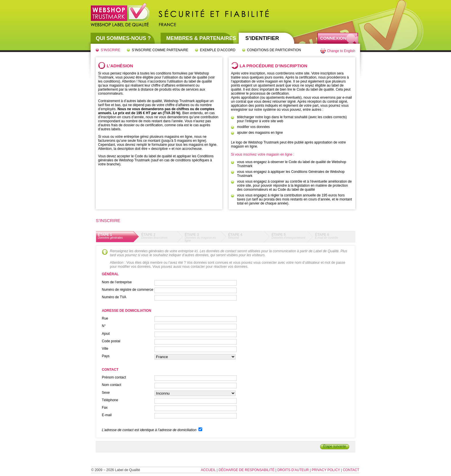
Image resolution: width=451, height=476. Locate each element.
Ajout (106, 334)
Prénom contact (114, 377)
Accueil (208, 470)
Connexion (333, 38)
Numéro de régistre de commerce (128, 290)
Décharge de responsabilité (247, 470)
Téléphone (110, 400)
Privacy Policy (326, 470)
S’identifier (262, 38)
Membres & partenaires (201, 38)
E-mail (107, 415)
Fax (105, 408)
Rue (105, 318)
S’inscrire (110, 50)
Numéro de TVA (114, 297)
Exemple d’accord (218, 50)
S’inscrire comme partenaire (160, 50)
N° (104, 326)
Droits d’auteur (293, 470)
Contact (351, 470)
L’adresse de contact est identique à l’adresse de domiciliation (149, 430)
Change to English (341, 51)
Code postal (111, 341)
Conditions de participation (274, 50)
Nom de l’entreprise (117, 282)
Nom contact (111, 385)
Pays (106, 356)
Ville (105, 349)
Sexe (106, 393)
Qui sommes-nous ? (123, 38)
